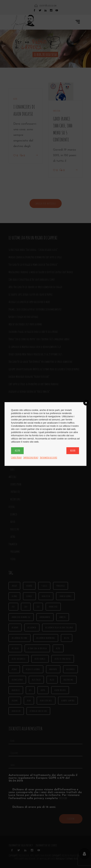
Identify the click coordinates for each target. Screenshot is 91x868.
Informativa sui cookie (49, 457)
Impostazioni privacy (31, 457)
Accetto (17, 451)
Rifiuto (73, 451)
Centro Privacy (16, 457)
